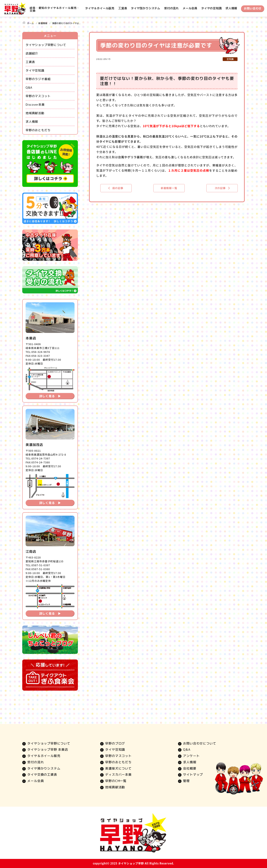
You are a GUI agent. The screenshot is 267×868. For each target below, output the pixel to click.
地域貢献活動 (35, 113)
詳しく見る (47, 396)
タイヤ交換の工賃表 (42, 774)
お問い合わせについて (200, 743)
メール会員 (190, 8)
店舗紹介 (32, 53)
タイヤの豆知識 (211, 8)
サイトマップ (193, 774)
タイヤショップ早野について (46, 45)
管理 (186, 781)
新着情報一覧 (169, 188)
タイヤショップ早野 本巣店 (48, 749)
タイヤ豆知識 (35, 70)
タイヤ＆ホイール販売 (100, 8)
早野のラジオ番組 (38, 79)
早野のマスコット (38, 96)
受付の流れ (171, 8)
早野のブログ (115, 743)
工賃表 (123, 8)
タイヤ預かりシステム (146, 8)
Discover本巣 (35, 105)
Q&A (29, 87)
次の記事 (220, 188)
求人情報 (231, 8)
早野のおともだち (38, 130)
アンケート (191, 756)
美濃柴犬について (118, 768)
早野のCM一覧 (116, 781)
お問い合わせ (253, 8)
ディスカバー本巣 (118, 774)
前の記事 (118, 188)
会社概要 (190, 768)
